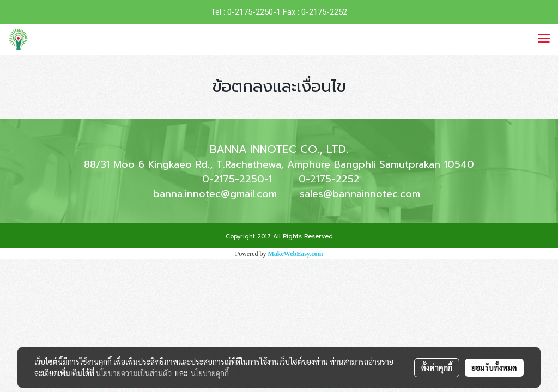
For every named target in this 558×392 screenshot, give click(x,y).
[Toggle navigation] (544, 39)
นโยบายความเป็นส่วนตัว (134, 373)
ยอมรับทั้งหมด (494, 367)
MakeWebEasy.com (296, 254)
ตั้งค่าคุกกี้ (437, 367)
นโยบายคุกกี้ (210, 373)
